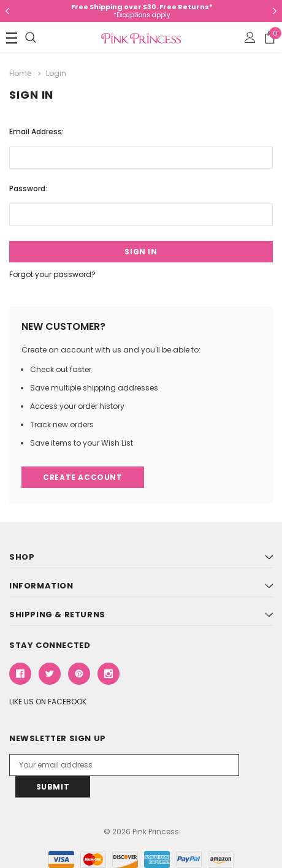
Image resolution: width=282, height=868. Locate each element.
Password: (28, 188)
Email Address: (36, 131)
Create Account (82, 477)
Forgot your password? (52, 274)
